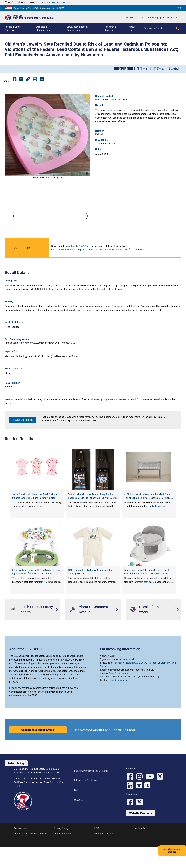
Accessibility (20, 851)
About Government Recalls (89, 628)
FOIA (97, 851)
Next (87, 226)
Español (174, 69)
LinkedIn (162, 682)
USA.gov (77, 819)
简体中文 (143, 69)
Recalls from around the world (153, 628)
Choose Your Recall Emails (38, 749)
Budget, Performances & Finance (90, 790)
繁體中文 (159, 69)
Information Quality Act (85, 800)
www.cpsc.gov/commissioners (110, 419)
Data (75, 809)
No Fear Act (140, 851)
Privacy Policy (61, 851)
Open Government (64, 857)
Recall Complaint (23, 439)
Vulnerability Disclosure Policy (30, 857)
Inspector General (104, 857)
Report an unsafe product (175, 837)
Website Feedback (141, 836)
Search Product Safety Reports (31, 628)
